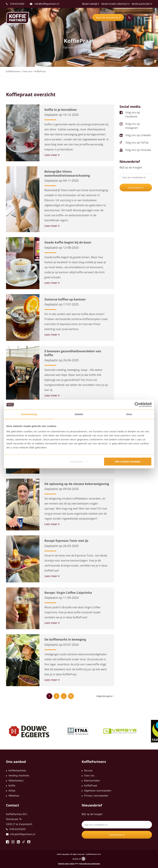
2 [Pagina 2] (57, 696)
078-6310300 (17, 4)
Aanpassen (79, 461)
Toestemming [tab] (29, 414)
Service (88, 770)
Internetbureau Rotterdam (90, 863)
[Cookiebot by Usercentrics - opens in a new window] (137, 405)
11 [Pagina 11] (71, 696)
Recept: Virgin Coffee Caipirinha (68, 593)
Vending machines (19, 776)
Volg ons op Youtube (138, 150)
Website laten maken (66, 863)
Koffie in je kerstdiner (61, 110)
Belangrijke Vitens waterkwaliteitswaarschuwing (67, 173)
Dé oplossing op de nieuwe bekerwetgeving (77, 484)
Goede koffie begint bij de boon (68, 242)
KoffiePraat (91, 786)
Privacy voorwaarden (96, 796)
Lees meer (52, 155)
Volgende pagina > (105, 696)
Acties (12, 791)
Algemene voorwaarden (98, 791)
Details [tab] (79, 414)
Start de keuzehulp (108, 18)
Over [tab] (129, 414)
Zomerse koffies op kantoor (65, 299)
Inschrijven (136, 188)
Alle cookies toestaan (128, 461)
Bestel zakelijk (91, 4)
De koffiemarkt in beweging (65, 639)
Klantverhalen (92, 781)
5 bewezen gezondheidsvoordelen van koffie (73, 353)
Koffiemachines (17, 770)
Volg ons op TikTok (137, 143)
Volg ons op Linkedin (138, 135)
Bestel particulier (142, 4)
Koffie (12, 786)
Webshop (14, 796)
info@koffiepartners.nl (44, 4)
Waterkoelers (16, 781)
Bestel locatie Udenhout (116, 4)
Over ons (89, 776)
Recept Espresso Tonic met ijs (66, 541)
